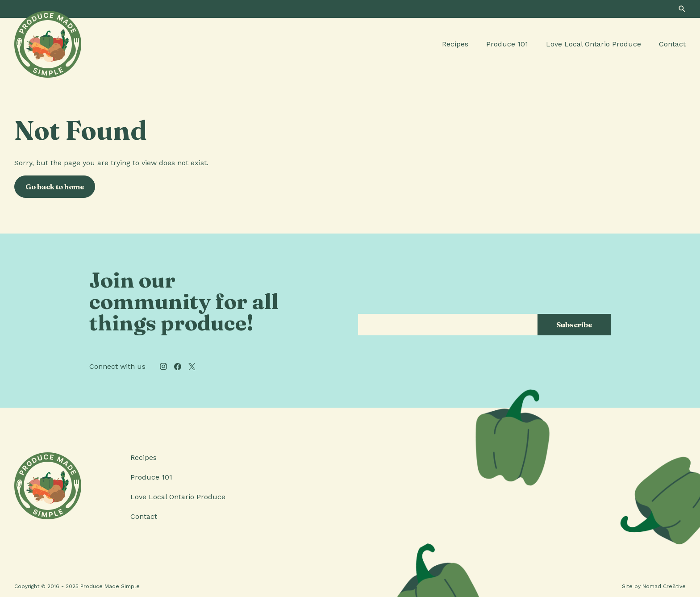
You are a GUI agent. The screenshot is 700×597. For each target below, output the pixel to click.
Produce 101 (507, 44)
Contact (672, 44)
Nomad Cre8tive (664, 586)
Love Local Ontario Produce (594, 44)
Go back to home (55, 187)
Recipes (455, 44)
